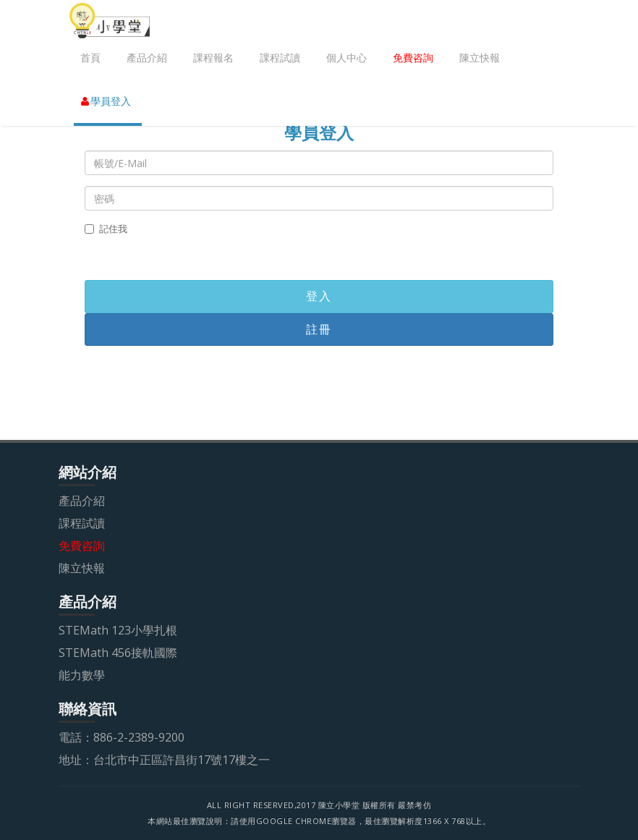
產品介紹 (147, 58)
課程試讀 (280, 58)
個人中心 (346, 58)
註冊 (319, 329)
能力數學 (82, 675)
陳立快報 (480, 58)
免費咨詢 (413, 58)
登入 (319, 296)
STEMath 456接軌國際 (118, 653)
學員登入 (106, 101)
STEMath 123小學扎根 (118, 630)
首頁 (90, 58)
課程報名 (213, 58)
